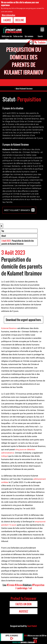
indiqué (5, 456)
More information (9, 15)
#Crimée (11, 585)
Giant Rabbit (32, 626)
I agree (7, 20)
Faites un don (18, 36)
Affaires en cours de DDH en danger (35, 637)
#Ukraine (19, 585)
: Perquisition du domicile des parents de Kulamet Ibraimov (18, 242)
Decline (20, 20)
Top (3, 231)
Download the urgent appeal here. (24, 320)
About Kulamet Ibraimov (24, 89)
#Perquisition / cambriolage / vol (30, 587)
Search (40, 36)
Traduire (42, 42)
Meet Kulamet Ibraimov (17, 210)
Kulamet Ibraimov (9, 328)
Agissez (23, 611)
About (4, 236)
